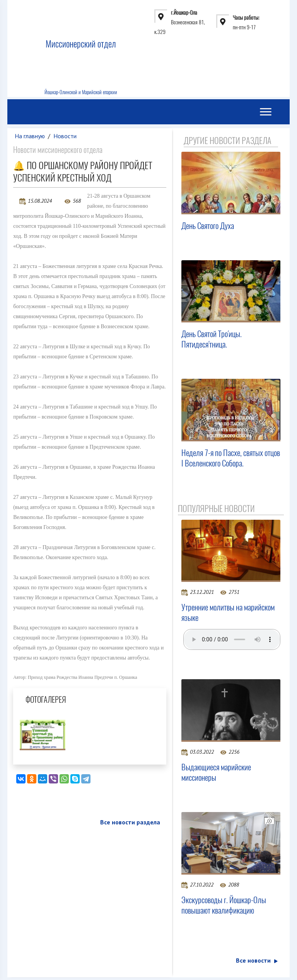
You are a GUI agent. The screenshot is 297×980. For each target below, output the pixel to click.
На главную (30, 136)
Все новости (257, 960)
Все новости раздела (130, 822)
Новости (65, 136)
